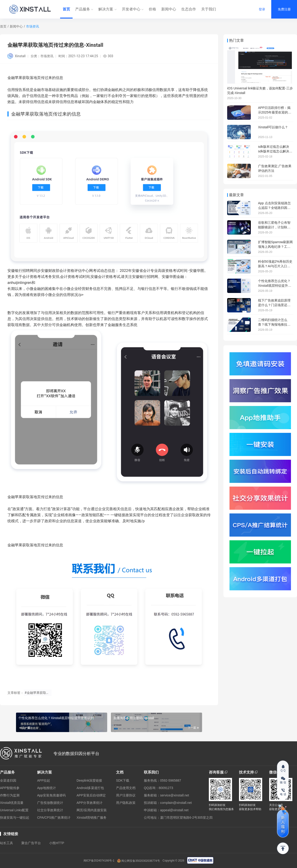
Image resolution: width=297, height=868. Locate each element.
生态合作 (189, 9)
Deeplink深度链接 (89, 780)
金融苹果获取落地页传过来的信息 (35, 497)
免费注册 (284, 9)
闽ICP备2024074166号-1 (99, 861)
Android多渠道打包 (90, 788)
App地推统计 (47, 788)
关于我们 (209, 9)
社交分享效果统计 (50, 810)
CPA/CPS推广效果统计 (54, 818)
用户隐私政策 (126, 803)
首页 (66, 9)
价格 (152, 9)
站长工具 (6, 843)
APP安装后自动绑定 (91, 795)
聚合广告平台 (31, 843)
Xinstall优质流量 (12, 803)
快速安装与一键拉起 (15, 818)
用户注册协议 (126, 795)
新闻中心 (169, 9)
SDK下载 (123, 780)
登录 (262, 9)
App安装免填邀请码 (51, 795)
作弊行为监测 (10, 795)
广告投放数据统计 (50, 803)
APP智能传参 (10, 788)
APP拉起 (44, 780)
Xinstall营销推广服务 (92, 818)
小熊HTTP (57, 843)
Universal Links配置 (14, 810)
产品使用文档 (126, 788)
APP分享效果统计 (90, 803)
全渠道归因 (8, 780)
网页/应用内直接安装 (92, 810)
